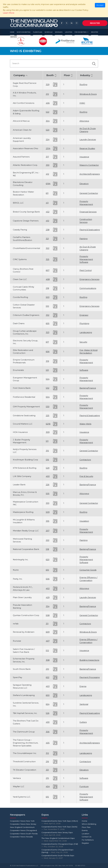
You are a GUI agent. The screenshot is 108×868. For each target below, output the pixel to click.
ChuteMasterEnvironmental (26, 248)
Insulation (84, 521)
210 (47, 669)
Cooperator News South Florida (24, 834)
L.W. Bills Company (22, 476)
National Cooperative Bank (26, 549)
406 (48, 103)
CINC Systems (20, 259)
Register (95, 23)
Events (85, 830)
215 (47, 778)
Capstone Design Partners (26, 221)
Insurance (84, 157)
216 (47, 762)
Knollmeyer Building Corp (25, 460)
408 (48, 279)
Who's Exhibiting (24, 32)
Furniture (84, 786)
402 (48, 588)
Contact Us (86, 837)
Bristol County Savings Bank (26, 212)
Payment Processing (90, 677)
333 (48, 503)
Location (69, 32)
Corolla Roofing (20, 297)
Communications (88, 288)
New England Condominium (22, 827)
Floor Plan (38, 32)
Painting (83, 239)
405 (48, 743)
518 (47, 549)
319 (47, 361)
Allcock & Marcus (21, 121)
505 (48, 494)
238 (48, 230)
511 (47, 441)
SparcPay (17, 677)
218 (47, 288)
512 (47, 650)
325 (48, 259)
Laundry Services (88, 139)
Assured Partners (21, 157)
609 (48, 632)
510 (47, 306)
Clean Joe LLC (20, 279)
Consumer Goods (88, 570)
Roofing (83, 84)
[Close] (100, 5)
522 (48, 112)
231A (48, 148)
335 (48, 521)
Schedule (49, 32)
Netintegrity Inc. (21, 560)
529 (48, 468)
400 (48, 476)
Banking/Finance (88, 388)
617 (47, 342)
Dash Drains (19, 323)
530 (48, 407)
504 (48, 397)
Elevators (84, 184)
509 (48, 512)
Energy (83, 686)
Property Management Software (86, 259)
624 (48, 704)
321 (47, 239)
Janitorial (84, 704)
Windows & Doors (88, 94)
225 (48, 416)
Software (84, 370)
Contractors (85, 460)
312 (47, 753)
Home (12, 32)
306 (48, 732)
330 (48, 165)
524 (48, 379)
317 (47, 157)
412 (47, 174)
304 (48, 121)
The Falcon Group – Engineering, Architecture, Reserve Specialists (26, 743)
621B (48, 424)
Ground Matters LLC (23, 424)
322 (48, 248)
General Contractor (89, 193)
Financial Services (88, 212)
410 (47, 221)
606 (48, 352)
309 (48, 432)
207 (48, 531)
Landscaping (86, 332)
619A (48, 184)
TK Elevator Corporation (25, 770)
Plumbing (84, 323)
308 (48, 660)
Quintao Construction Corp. (26, 615)
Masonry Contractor (89, 165)
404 (48, 786)
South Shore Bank (22, 669)
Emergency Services (89, 279)
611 (47, 193)
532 (48, 388)
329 (48, 84)
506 (48, 579)
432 (48, 212)
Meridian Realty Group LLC (26, 531)
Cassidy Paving (20, 230)
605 (48, 323)
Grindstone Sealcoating (24, 416)
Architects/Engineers (90, 174)
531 (47, 370)
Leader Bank (19, 485)
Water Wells (85, 424)
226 (48, 485)
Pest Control (86, 270)
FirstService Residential (24, 397)
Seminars (59, 32)
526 (48, 713)
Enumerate (18, 370)
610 (47, 570)
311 (47, 624)
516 (47, 460)
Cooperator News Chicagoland (23, 830)
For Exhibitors (81, 32)
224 (48, 139)
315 (47, 451)
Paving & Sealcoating (90, 230)
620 (48, 560)
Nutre (16, 570)
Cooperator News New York (22, 821)
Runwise (17, 641)
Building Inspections (89, 660)
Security (83, 342)
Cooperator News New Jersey (23, 824)
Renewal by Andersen (24, 632)
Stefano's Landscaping (24, 695)
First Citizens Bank (22, 388)
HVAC (82, 103)
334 (48, 606)
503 (48, 297)
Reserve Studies (87, 148)
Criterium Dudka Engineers (26, 315)
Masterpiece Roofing (23, 512)
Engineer (84, 315)
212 (47, 94)
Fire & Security (86, 476)
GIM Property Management (26, 407)
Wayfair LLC (19, 786)
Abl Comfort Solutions (24, 103)
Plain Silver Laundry (22, 597)
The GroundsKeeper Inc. (25, 753)
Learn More (9, 13)
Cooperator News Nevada (21, 837)
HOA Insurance (20, 432)
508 (48, 615)
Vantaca (17, 778)
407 (48, 641)
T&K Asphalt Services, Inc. (25, 713)
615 (47, 797)
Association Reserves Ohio (26, 148)
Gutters (83, 722)
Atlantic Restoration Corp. (25, 165)
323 (48, 332)
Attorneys (84, 121)
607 (48, 270)
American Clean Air (22, 130)
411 (47, 203)
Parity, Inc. (18, 579)
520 (48, 130)
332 (48, 315)
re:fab (16, 624)
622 (48, 677)
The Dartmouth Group (24, 732)
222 (48, 540)
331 (47, 770)
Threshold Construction (24, 762)
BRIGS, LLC (18, 203)
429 (48, 597)
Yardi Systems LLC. (22, 797)
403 (48, 686)
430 (48, 722)
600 (48, 695)
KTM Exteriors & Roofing (25, 468)
